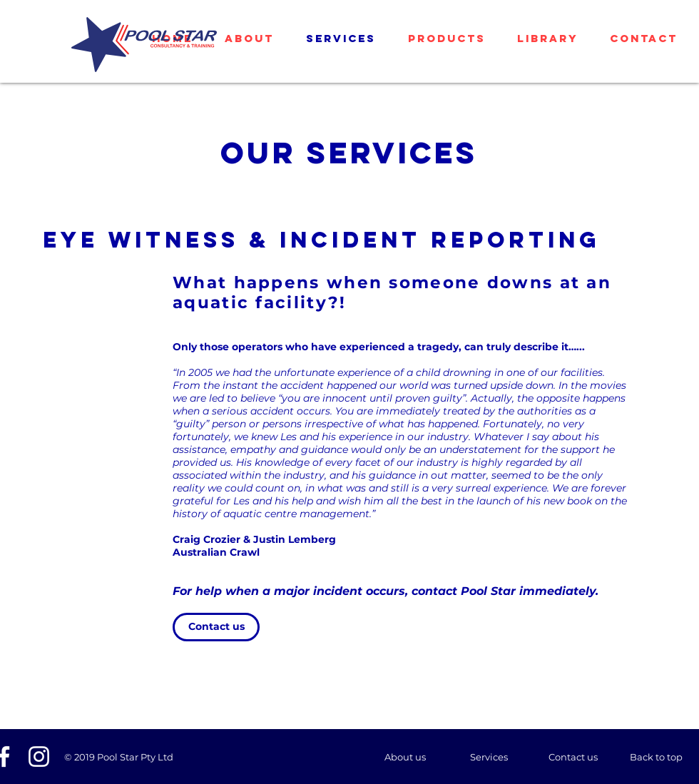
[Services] (489, 757)
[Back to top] (656, 757)
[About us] (405, 757)
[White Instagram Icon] (39, 757)
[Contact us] (216, 627)
